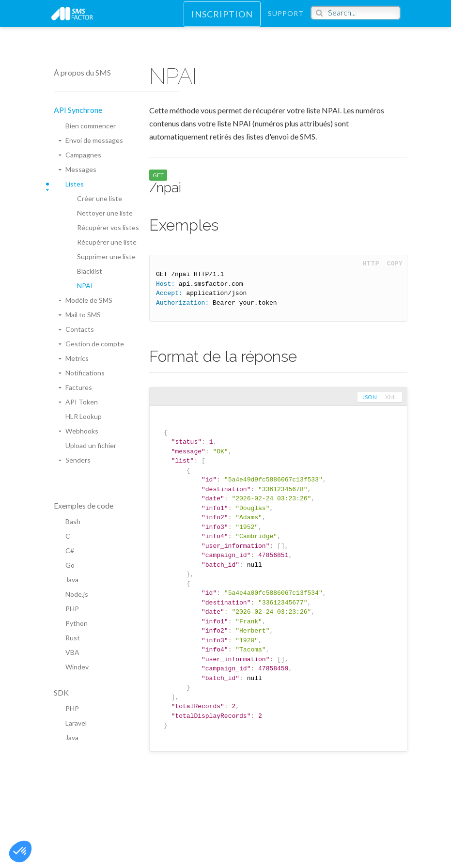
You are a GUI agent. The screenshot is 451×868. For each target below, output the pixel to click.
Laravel (76, 723)
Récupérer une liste (107, 242)
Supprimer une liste (106, 256)
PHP (72, 609)
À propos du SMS (82, 72)
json (369, 397)
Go (70, 565)
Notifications (85, 373)
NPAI (85, 286)
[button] (20, 852)
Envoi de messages (94, 140)
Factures (79, 387)
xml (391, 397)
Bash (73, 521)
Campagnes (83, 155)
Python (77, 623)
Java (72, 580)
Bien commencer (91, 126)
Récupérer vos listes (108, 227)
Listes (75, 184)
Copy (395, 264)
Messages (81, 169)
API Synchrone (78, 110)
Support (286, 19)
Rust (73, 638)
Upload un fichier (91, 445)
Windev (77, 667)
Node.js (77, 594)
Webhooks (82, 431)
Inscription (222, 20)
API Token (82, 402)
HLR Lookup (84, 416)
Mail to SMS (83, 315)
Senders (78, 460)
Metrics (77, 358)
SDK (61, 692)
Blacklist (90, 271)
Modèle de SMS (89, 300)
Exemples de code (84, 505)
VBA (72, 652)
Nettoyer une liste (105, 213)
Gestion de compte (95, 344)
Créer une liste (100, 198)
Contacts (80, 329)
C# (70, 550)
